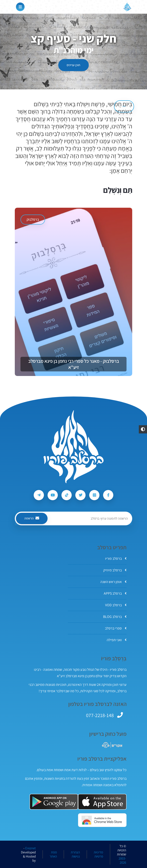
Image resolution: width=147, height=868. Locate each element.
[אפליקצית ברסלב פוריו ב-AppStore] (102, 802)
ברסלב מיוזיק (115, 570)
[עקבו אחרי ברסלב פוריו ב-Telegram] (39, 495)
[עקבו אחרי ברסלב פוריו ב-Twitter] (80, 495)
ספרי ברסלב (116, 628)
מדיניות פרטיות (98, 854)
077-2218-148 (100, 715)
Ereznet (30, 848)
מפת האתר (53, 854)
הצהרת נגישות (75, 854)
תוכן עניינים (73, 65)
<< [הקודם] (124, 106)
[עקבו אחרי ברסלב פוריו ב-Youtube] (53, 495)
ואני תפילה (117, 640)
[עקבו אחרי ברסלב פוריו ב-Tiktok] (67, 495)
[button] (143, 429)
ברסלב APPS (115, 593)
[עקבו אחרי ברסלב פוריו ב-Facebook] (108, 495)
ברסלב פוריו (116, 558)
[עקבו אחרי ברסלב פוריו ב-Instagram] (94, 495)
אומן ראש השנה (113, 582)
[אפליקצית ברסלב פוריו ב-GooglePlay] (54, 802)
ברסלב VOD (116, 605)
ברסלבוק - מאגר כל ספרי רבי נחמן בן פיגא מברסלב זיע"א (74, 364)
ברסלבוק (33, 219)
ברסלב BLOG (115, 617)
